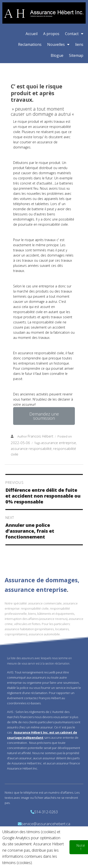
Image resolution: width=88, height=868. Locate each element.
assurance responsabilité (31, 448)
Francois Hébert (40, 436)
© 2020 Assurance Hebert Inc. (44, 856)
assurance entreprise (59, 443)
